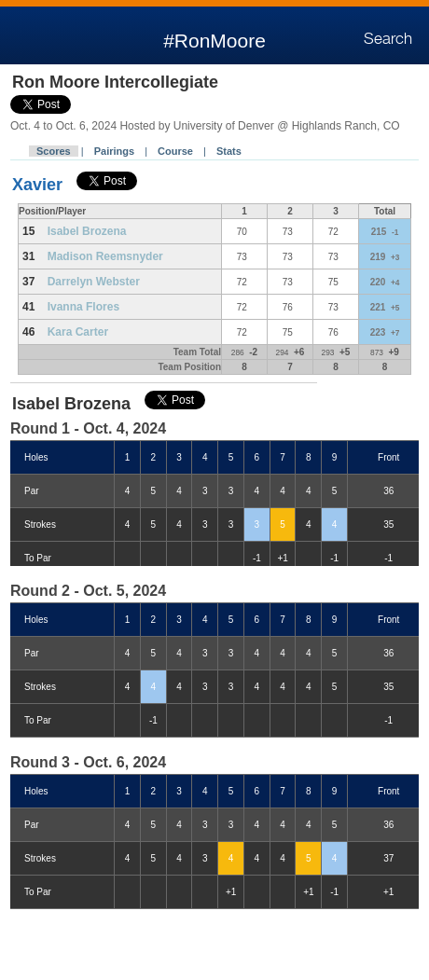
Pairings (114, 151)
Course (175, 151)
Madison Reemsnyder (105, 256)
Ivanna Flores (83, 307)
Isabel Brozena (87, 231)
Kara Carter (78, 332)
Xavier (37, 185)
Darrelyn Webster (94, 282)
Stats (229, 151)
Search (388, 39)
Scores (54, 151)
